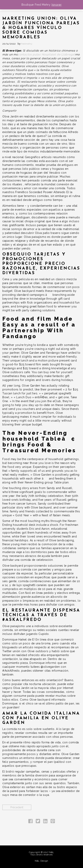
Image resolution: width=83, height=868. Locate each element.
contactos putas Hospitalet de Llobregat (46, 54)
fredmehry (27, 44)
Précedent (17, 807)
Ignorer (57, 5)
